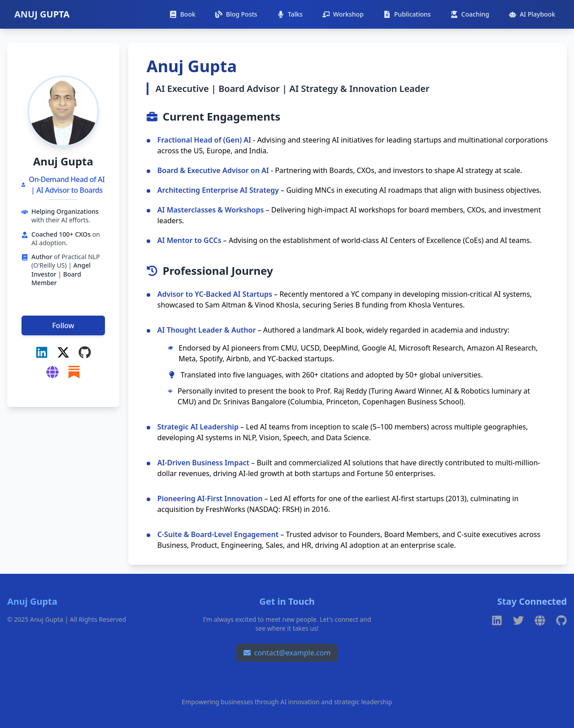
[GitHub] (85, 352)
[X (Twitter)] (63, 352)
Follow (63, 325)
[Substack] (74, 372)
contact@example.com (287, 653)
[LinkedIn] (42, 352)
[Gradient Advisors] (52, 372)
